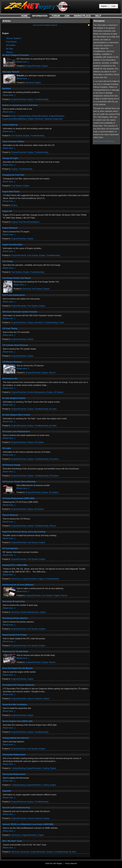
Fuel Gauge (7, 261)
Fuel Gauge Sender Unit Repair (17, 278)
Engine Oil (7, 211)
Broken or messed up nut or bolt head (20, 105)
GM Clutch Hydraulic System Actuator (20, 312)
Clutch (61, 323)
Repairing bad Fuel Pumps (14, 635)
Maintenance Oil (10, 379)
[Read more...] (23, 62)
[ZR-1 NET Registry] (37, 11)
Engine (45, 66)
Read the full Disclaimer (103, 141)
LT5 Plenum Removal (12, 362)
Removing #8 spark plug (13, 601)
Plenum (9, 52)
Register (104, 6)
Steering (48, 119)
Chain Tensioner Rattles (13, 142)
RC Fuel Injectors (10, 548)
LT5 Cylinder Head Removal (15, 345)
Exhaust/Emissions (40, 116)
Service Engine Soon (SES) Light (17, 721)
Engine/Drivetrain (33, 66)
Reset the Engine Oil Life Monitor (17, 668)
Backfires (7, 89)
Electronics (16, 579)
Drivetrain (39, 119)
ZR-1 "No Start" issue (12, 841)
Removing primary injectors (15, 618)
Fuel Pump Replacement (13, 295)
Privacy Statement (71, 864)
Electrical (30, 83)
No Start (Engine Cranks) (14, 398)
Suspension (58, 119)
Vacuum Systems (14, 38)
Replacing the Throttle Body (15, 651)
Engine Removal (10, 228)
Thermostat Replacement (14, 755)
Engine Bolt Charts (11, 192)
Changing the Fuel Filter (13, 175)
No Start (10, 49)
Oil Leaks (6, 448)
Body (14, 116)
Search (54, 25)
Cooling (46, 768)
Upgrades (7, 791)
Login (113, 6)
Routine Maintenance (36, 392)
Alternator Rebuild (11, 72)
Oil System (11, 45)
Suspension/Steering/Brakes (14, 119)
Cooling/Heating (24, 116)
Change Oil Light (10, 158)
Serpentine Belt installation (15, 704)
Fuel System (11, 42)
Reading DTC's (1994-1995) (15, 565)
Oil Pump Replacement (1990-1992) (18, 498)
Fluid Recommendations (29, 222)
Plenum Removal (10, 515)
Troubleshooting (41, 99)
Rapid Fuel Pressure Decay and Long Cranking (24, 532)
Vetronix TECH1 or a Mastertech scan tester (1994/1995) (28, 824)
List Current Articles (41, 25)
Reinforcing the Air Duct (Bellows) (18, 585)
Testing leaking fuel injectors (15, 738)
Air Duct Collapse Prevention (16, 55)
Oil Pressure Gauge (11, 465)
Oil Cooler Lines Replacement (16, 432)
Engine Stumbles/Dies (12, 245)
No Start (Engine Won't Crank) (16, 415)
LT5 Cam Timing (10, 328)
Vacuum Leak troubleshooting (16, 808)
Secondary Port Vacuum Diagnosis (18, 685)
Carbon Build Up (10, 125)
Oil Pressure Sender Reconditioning (19, 482)
